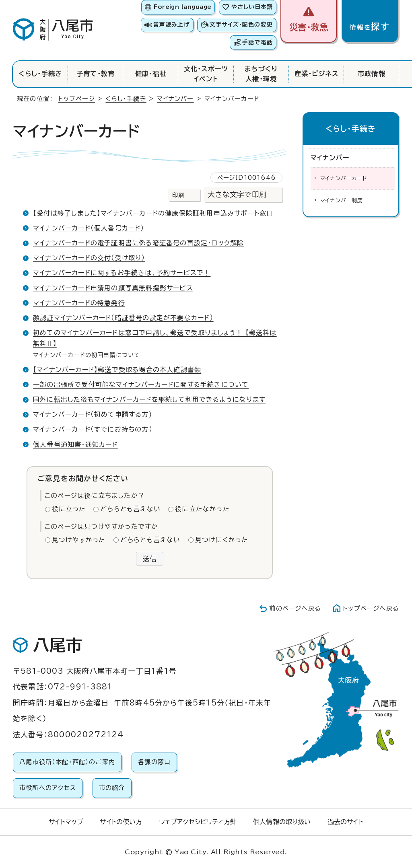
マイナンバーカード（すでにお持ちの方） (93, 429)
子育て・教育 (96, 74)
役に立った (69, 509)
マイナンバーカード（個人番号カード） (89, 228)
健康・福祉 (151, 74)
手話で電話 (257, 42)
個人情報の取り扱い (282, 822)
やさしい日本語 (252, 7)
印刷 (178, 195)
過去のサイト (345, 822)
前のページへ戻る (295, 608)
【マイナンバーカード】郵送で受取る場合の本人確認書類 (117, 370)
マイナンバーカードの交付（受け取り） (89, 258)
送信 (150, 559)
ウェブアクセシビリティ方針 (198, 822)
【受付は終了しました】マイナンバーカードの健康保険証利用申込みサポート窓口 (153, 213)
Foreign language (182, 7)
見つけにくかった (222, 540)
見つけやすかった (79, 540)
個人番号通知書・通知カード (75, 444)
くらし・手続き (40, 74)
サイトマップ (66, 822)
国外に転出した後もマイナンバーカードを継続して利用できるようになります (149, 399)
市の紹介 (112, 788)
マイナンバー (175, 99)
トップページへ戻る (371, 608)
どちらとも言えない (130, 509)
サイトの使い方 (121, 822)
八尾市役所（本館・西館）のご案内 (67, 762)
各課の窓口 (154, 762)
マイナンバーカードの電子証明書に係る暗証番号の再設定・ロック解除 (138, 243)
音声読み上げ (171, 25)
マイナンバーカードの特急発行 (79, 303)
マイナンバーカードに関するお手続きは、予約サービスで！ (122, 273)
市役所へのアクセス (48, 788)
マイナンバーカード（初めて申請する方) (93, 414)
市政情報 (372, 74)
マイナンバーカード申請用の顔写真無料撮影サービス (113, 288)
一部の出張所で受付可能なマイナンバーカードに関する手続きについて (141, 385)
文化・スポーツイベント (206, 74)
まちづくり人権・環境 (261, 74)
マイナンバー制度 (342, 201)
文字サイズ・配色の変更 (241, 25)
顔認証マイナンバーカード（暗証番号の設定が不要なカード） (123, 318)
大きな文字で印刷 (237, 194)
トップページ (77, 99)
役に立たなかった (202, 509)
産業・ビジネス (316, 74)
